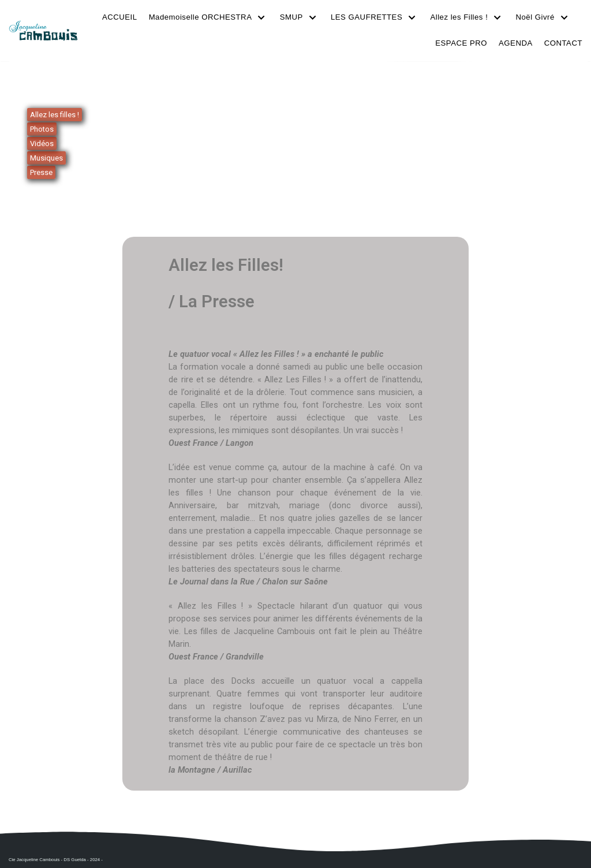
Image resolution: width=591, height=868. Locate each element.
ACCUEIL (125, 17)
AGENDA (517, 43)
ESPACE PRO (463, 43)
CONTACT (564, 43)
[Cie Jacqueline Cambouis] (43, 31)
